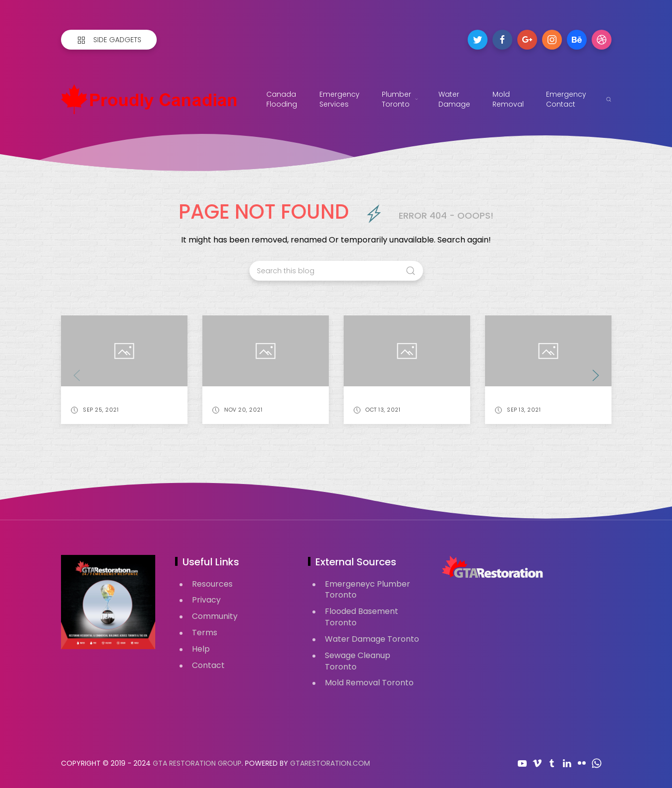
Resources (212, 584)
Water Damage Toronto (372, 639)
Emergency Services (341, 99)
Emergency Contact (566, 99)
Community (215, 616)
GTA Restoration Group (197, 763)
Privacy (206, 600)
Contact (208, 665)
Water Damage (454, 99)
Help (201, 649)
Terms (205, 633)
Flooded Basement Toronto (362, 617)
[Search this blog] (336, 271)
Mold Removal (508, 99)
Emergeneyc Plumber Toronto (367, 590)
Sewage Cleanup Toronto (358, 661)
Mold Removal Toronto (369, 683)
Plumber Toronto (400, 99)
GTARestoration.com (330, 763)
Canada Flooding (282, 99)
